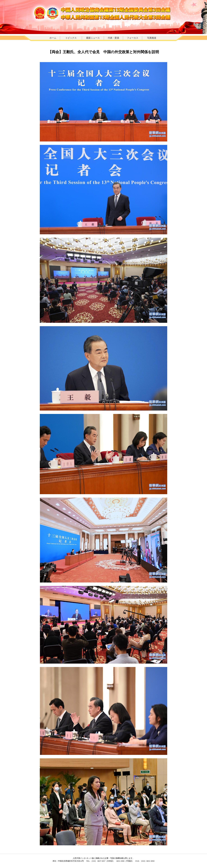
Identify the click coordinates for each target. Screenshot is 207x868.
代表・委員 (113, 38)
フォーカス (133, 38)
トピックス (71, 38)
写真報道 (152, 38)
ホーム (53, 38)
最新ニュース (93, 38)
